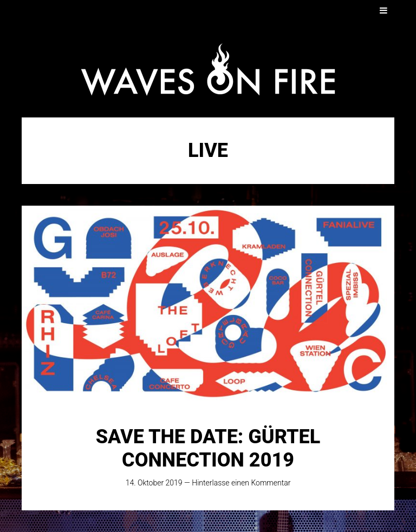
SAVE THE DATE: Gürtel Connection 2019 (208, 448)
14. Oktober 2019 (154, 483)
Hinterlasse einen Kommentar (241, 483)
